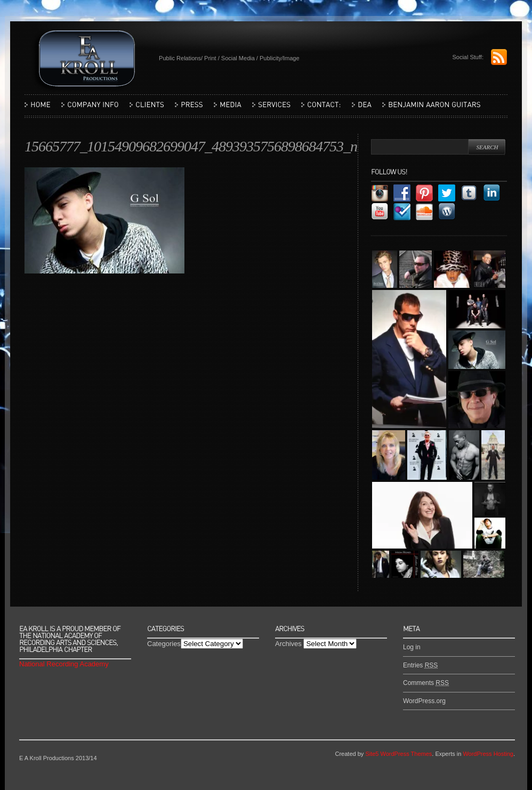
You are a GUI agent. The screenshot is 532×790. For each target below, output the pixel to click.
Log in (412, 647)
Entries (420, 665)
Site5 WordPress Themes (398, 754)
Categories (164, 644)
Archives (288, 644)
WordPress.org (424, 701)
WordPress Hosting (488, 754)
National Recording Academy (64, 664)
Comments (426, 683)
